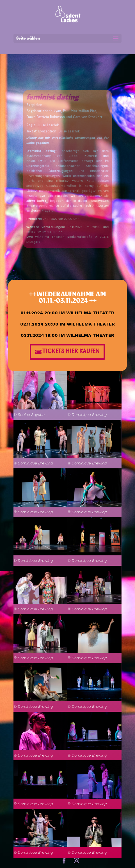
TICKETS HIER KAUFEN (71, 352)
